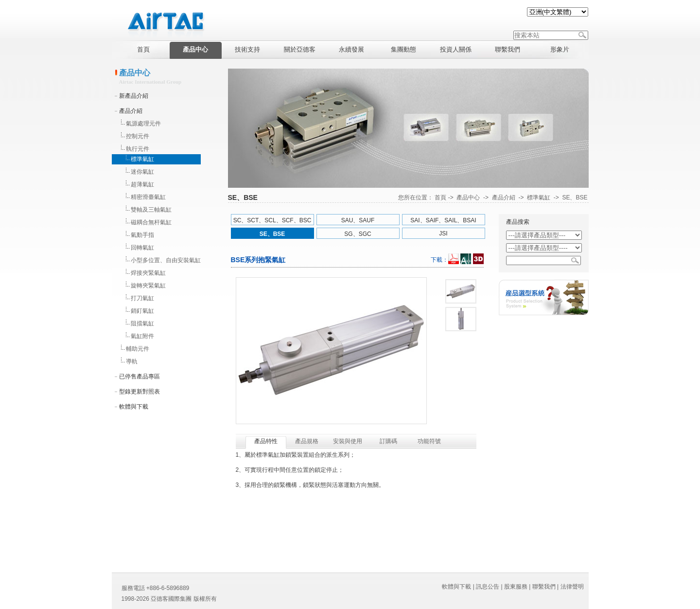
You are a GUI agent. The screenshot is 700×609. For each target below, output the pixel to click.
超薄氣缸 (142, 184)
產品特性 (266, 441)
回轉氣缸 (142, 248)
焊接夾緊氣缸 (148, 273)
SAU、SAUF (358, 220)
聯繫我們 (544, 587)
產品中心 (468, 197)
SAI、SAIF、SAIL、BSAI (443, 220)
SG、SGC (358, 234)
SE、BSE (575, 197)
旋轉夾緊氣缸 (148, 286)
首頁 (440, 197)
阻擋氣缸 (142, 323)
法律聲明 (572, 587)
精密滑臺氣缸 (148, 197)
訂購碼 (388, 441)
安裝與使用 (348, 441)
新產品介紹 (134, 96)
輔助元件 (138, 349)
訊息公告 (488, 587)
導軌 (132, 361)
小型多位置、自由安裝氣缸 (166, 260)
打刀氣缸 (142, 298)
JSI (443, 233)
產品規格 (307, 441)
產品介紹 (131, 111)
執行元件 (138, 149)
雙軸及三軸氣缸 (151, 210)
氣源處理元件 (143, 124)
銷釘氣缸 (142, 311)
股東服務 (516, 587)
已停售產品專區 (140, 376)
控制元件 (138, 136)
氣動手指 (142, 235)
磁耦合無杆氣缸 (151, 222)
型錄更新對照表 (140, 392)
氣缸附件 (142, 336)
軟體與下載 (134, 407)
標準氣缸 (142, 159)
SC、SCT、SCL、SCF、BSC (272, 220)
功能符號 (429, 441)
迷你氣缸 (142, 172)
